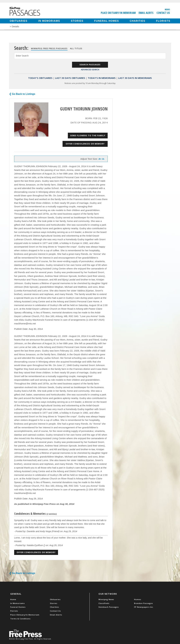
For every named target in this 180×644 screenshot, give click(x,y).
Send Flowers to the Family (88, 135)
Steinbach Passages (109, 607)
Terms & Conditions (20, 619)
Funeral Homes (106, 21)
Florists (163, 21)
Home (13, 599)
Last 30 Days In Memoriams (135, 78)
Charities (138, 21)
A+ (100, 159)
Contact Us (163, 13)
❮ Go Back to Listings (22, 94)
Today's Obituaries (40, 78)
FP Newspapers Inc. (144, 607)
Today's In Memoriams (102, 78)
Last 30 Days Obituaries (70, 78)
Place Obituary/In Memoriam (118, 13)
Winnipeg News (106, 599)
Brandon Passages (144, 603)
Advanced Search (90, 70)
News (167, 9)
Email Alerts (146, 13)
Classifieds (104, 603)
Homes (138, 599)
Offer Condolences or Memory (85, 144)
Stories (77, 21)
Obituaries (19, 21)
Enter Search (22, 56)
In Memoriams (49, 21)
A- (103, 159)
